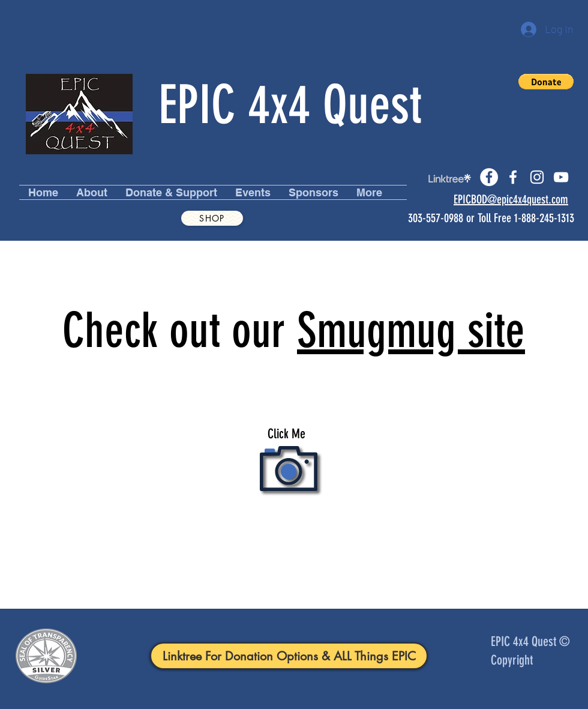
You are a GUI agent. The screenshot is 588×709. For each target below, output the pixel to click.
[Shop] (212, 218)
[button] (546, 82)
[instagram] (537, 177)
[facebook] (513, 177)
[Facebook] (489, 177)
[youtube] (561, 177)
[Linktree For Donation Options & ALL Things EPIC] (289, 656)
